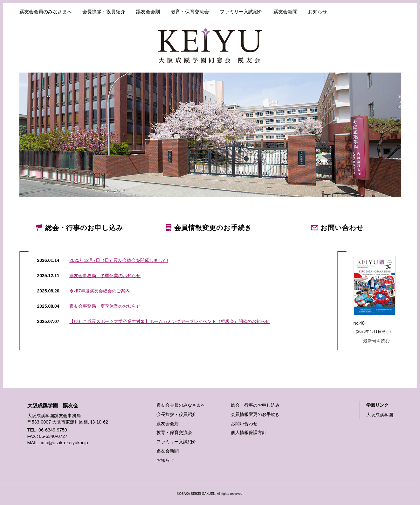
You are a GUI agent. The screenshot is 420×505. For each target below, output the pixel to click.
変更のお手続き (213, 228)
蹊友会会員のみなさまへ (46, 12)
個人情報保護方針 (249, 432)
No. (376, 301)
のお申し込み (84, 228)
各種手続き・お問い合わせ (369, 12)
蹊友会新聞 (285, 12)
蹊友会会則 (148, 12)
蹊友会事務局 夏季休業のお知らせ (105, 306)
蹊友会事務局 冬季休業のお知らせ (105, 276)
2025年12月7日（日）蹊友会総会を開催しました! (119, 260)
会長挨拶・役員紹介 (104, 12)
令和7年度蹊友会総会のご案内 (100, 291)
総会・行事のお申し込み (255, 405)
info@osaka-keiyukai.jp (64, 443)
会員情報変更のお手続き (255, 414)
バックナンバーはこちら (342, 320)
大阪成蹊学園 (380, 415)
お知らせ (318, 12)
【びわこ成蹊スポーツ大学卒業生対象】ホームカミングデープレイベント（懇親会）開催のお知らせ (169, 321)
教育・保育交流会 (190, 12)
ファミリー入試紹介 (241, 12)
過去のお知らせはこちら (24, 321)
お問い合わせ (244, 424)
